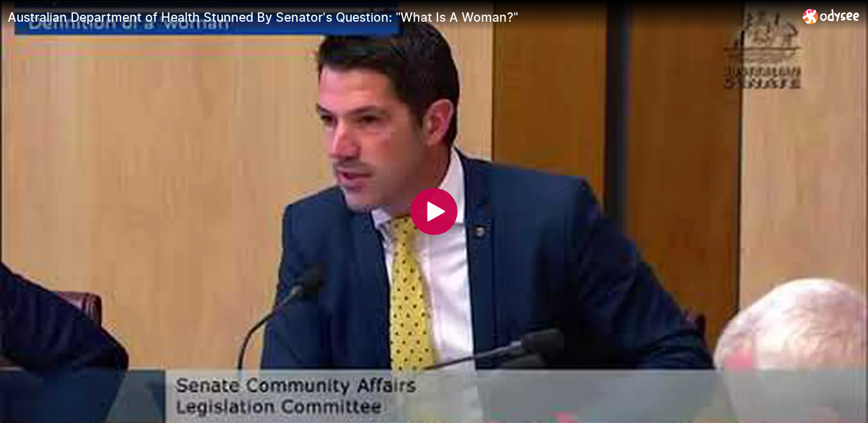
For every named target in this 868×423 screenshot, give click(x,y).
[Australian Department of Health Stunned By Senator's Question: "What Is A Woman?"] (400, 17)
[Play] (434, 211)
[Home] (831, 16)
